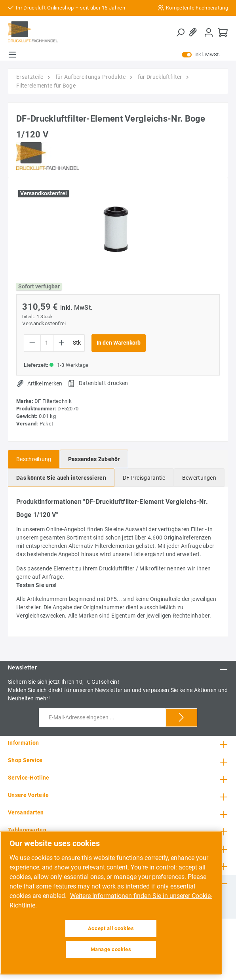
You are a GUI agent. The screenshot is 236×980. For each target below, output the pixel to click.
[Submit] (181, 718)
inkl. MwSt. (201, 55)
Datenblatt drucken (103, 383)
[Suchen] (180, 32)
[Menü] (12, 55)
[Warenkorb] (223, 32)
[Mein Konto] (209, 32)
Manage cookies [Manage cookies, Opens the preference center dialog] (111, 949)
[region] (111, 903)
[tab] (34, 459)
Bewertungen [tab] (199, 478)
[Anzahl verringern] (32, 343)
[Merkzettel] (194, 32)
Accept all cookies (111, 928)
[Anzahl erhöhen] (62, 343)
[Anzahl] (47, 343)
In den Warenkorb (119, 343)
